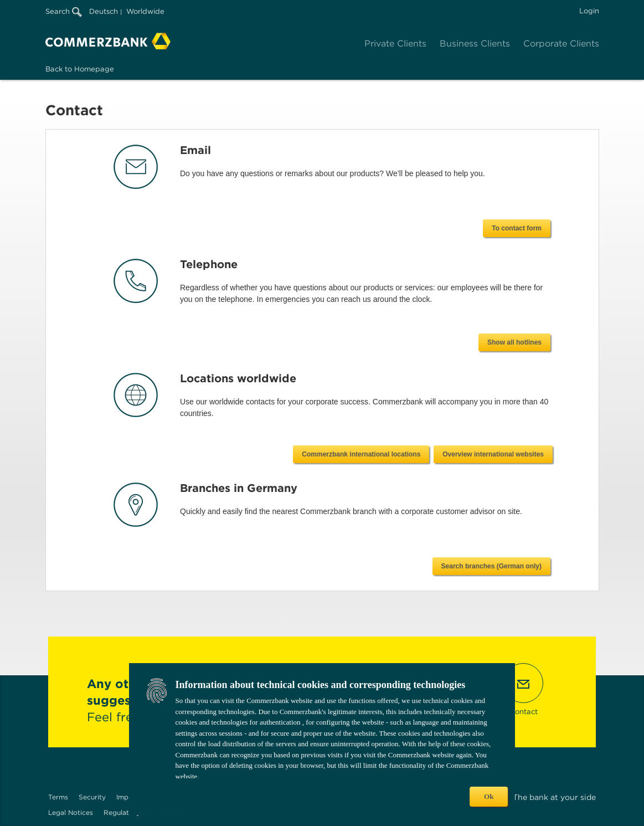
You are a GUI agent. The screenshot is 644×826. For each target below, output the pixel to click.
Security (92, 797)
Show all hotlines (514, 342)
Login (589, 11)
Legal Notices (71, 812)
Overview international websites (493, 454)
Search (64, 11)
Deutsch (104, 11)
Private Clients (395, 43)
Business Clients (475, 43)
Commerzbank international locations (361, 454)
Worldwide (145, 11)
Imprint (128, 797)
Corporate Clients (561, 43)
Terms (58, 797)
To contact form (517, 228)
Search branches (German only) (491, 566)
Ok (489, 796)
